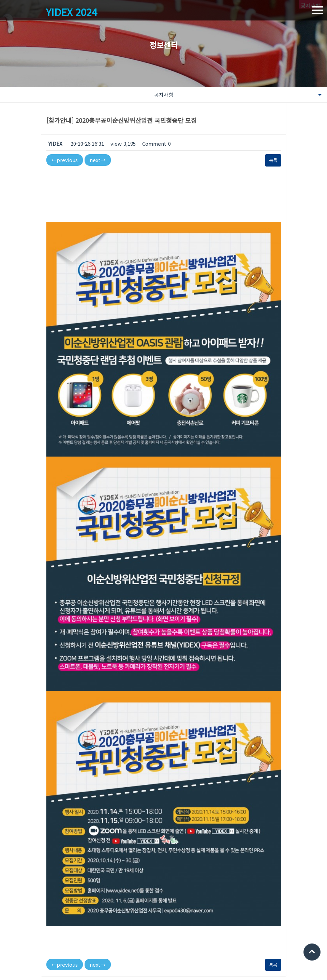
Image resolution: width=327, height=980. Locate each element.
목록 (273, 160)
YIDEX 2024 (73, 12)
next (98, 160)
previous (65, 160)
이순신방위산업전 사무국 (65, 943)
